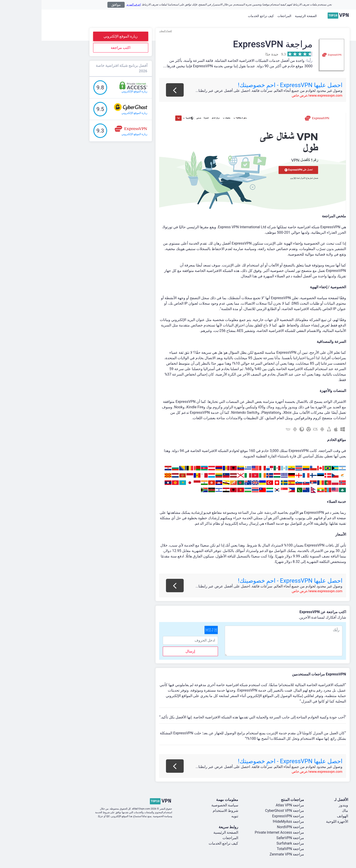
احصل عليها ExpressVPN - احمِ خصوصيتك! (249, 85)
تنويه (193, 816)
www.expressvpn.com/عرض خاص (276, 95)
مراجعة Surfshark (249, 843)
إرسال (149, 651)
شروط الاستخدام (184, 811)
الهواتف (301, 816)
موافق (74, 5)
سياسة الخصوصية (183, 805)
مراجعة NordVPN (249, 827)
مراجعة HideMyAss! (247, 822)
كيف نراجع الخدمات (219, 16)
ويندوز (302, 805)
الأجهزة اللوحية (295, 822)
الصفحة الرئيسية (264, 16)
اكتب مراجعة (79, 48)
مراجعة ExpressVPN (246, 816)
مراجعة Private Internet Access (238, 832)
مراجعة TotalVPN (249, 849)
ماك (303, 811)
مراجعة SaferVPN (249, 838)
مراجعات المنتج (251, 800)
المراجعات (243, 16)
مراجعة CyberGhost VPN (243, 811)
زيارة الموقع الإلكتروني (79, 36)
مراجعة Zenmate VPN (245, 854)
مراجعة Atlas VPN (248, 805)
